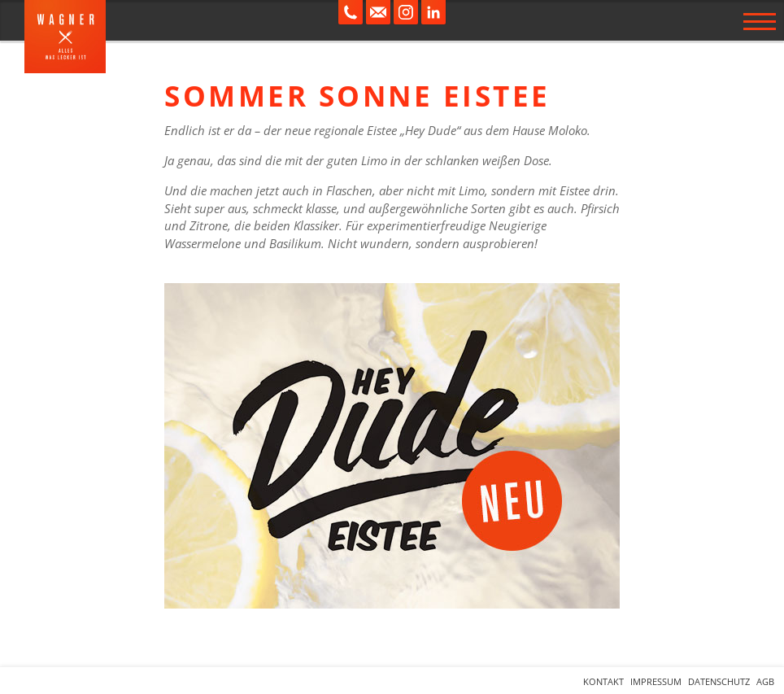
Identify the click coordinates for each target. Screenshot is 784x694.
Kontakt (603, 681)
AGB (765, 681)
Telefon (351, 12)
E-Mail (378, 12)
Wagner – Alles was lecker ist (65, 37)
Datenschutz (719, 681)
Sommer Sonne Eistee (357, 96)
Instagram (406, 12)
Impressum (656, 681)
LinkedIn (433, 12)
